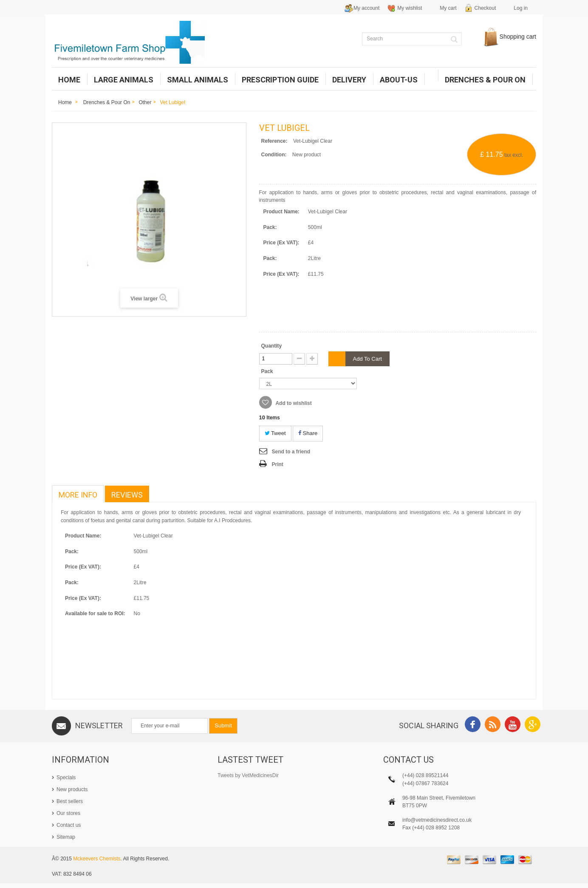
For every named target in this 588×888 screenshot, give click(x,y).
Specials (66, 778)
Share (308, 433)
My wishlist (410, 8)
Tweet (275, 433)
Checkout (485, 8)
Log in (521, 8)
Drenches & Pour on (107, 102)
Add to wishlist (293, 403)
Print (278, 464)
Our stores (68, 813)
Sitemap (66, 837)
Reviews (127, 495)
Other (145, 102)
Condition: (274, 155)
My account (366, 8)
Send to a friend (291, 452)
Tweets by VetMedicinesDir (248, 775)
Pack (268, 371)
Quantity (272, 346)
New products (72, 789)
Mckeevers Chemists (97, 863)
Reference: (274, 141)
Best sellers (70, 801)
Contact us (69, 825)
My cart (448, 8)
